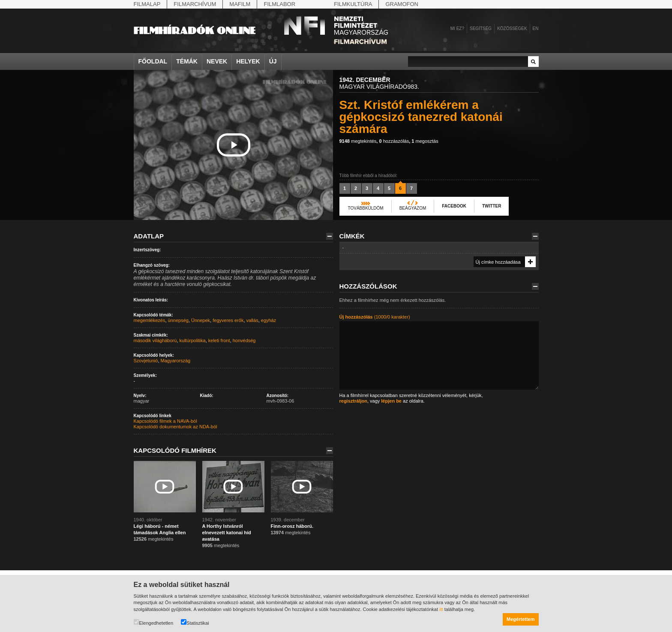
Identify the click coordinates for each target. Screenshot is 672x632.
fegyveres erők (228, 320)
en (536, 29)
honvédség (244, 340)
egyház (268, 320)
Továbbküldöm (366, 208)
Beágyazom (413, 208)
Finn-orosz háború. (292, 526)
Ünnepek (201, 320)
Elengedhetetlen (154, 622)
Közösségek (512, 29)
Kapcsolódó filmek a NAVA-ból (165, 421)
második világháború (155, 340)
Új (273, 61)
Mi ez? (457, 29)
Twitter (492, 206)
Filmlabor (279, 4)
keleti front (219, 340)
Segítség (481, 29)
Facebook (454, 206)
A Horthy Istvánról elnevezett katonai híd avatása (227, 533)
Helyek (248, 61)
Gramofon (402, 4)
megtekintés (358, 141)
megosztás (425, 141)
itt (441, 609)
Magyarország (176, 361)
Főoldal (153, 61)
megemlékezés (150, 320)
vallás (252, 320)
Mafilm (240, 4)
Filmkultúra (353, 4)
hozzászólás (394, 141)
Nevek (217, 61)
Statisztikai (195, 622)
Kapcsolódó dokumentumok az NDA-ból (175, 427)
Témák (187, 61)
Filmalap (147, 4)
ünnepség (178, 320)
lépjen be (391, 401)
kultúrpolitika (193, 340)
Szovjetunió (146, 361)
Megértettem (520, 619)
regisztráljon (353, 401)
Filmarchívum (195, 4)
